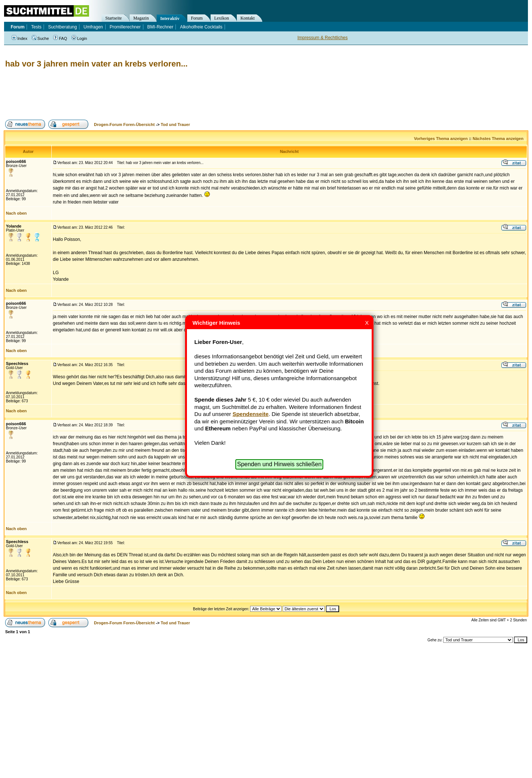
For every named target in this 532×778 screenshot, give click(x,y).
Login (79, 38)
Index (20, 38)
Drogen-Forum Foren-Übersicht (124, 124)
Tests (36, 27)
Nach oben (16, 213)
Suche (40, 38)
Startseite (114, 18)
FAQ (60, 38)
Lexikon (222, 18)
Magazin (141, 18)
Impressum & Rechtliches (323, 38)
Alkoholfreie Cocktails (201, 27)
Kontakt (248, 18)
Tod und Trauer (175, 124)
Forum (197, 18)
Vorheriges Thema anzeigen (441, 139)
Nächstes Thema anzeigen (498, 139)
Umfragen (93, 27)
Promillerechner (125, 27)
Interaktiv (170, 18)
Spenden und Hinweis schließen (279, 464)
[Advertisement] (138, 94)
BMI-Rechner (161, 27)
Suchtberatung (62, 27)
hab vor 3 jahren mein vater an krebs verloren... (96, 64)
